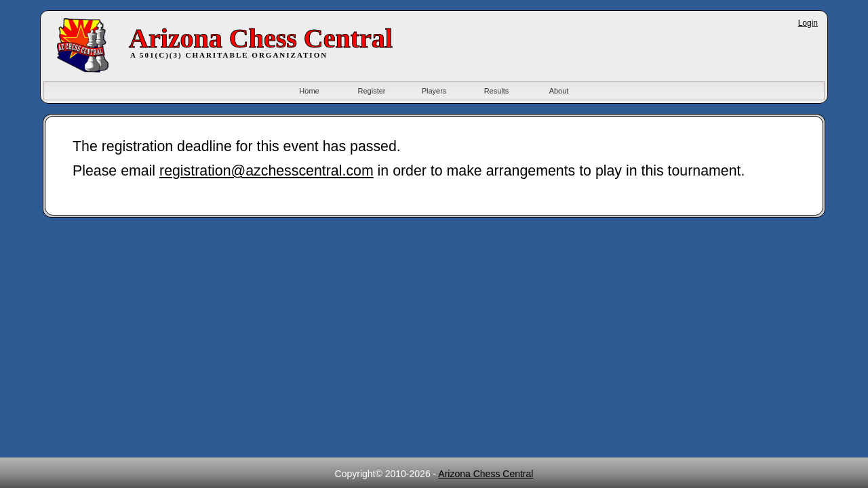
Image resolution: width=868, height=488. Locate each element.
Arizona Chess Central (486, 474)
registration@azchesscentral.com (267, 171)
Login (808, 23)
